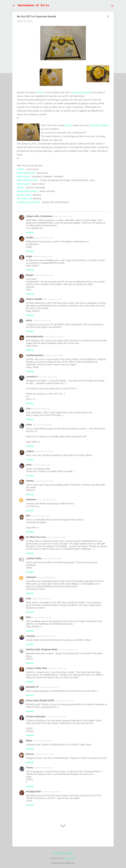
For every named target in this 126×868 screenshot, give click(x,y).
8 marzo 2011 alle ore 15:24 (52, 299)
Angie (29, 256)
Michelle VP (32, 687)
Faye (29, 598)
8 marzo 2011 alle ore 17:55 (53, 337)
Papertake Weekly (81, 92)
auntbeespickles (35, 355)
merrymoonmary (70, 858)
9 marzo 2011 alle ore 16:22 (40, 516)
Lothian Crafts (34, 558)
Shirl (29, 617)
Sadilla (30, 238)
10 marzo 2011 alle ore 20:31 (49, 687)
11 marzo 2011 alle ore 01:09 (56, 717)
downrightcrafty (35, 336)
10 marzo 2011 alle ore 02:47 (46, 636)
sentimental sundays (27, 191)
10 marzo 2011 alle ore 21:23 (64, 701)
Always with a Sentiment (39, 216)
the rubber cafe (25, 198)
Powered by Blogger (63, 853)
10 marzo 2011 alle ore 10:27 (68, 650)
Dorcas (30, 754)
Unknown (31, 500)
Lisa (28, 408)
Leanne (30, 451)
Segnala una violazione (63, 863)
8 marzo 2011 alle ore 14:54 (44, 275)
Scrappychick (33, 791)
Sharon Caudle (34, 299)
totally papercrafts (26, 173)
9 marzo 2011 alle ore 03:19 (44, 481)
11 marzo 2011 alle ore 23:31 (44, 754)
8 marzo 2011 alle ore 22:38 (42, 425)
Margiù (30, 275)
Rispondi (30, 233)
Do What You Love (36, 537)
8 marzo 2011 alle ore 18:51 (47, 377)
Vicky (29, 425)
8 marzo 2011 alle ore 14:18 (43, 238)
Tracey (30, 767)
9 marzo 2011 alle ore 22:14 (41, 599)
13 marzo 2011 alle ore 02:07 (51, 792)
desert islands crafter (27, 180)
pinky (29, 320)
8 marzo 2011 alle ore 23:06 (44, 451)
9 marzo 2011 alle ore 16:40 (56, 537)
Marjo (29, 740)
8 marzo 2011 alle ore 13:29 (63, 216)
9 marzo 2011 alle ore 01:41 (42, 465)
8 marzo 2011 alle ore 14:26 (42, 257)
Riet (28, 516)
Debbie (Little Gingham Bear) (42, 649)
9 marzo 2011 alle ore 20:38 (52, 559)
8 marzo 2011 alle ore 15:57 (42, 321)
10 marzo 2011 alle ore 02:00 (42, 617)
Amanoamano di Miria (33, 5)
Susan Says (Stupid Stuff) (40, 700)
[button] (108, 17)
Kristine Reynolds (36, 716)
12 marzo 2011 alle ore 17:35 (44, 768)
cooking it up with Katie (29, 202)
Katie (29, 465)
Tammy (30, 481)
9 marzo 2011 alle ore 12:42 (46, 500)
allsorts (20, 187)
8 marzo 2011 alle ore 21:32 (41, 409)
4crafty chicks (24, 195)
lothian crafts (23, 184)
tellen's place (23, 177)
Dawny (40, 92)
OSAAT (21, 169)
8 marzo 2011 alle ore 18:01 (54, 356)
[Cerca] (112, 6)
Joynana (31, 636)
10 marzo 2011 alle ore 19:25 (58, 668)
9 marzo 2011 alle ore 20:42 (46, 577)
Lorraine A (32, 377)
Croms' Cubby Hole (37, 668)
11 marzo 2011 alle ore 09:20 (43, 741)
